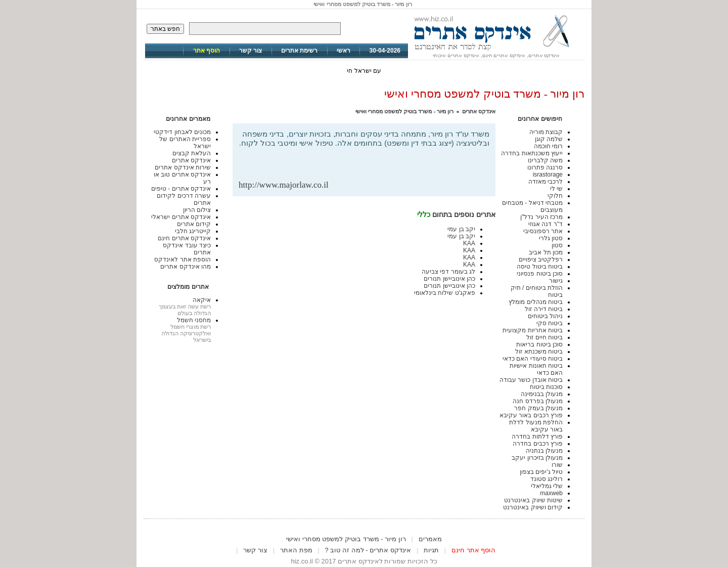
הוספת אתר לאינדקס (183, 259)
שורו (557, 465)
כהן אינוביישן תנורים (449, 279)
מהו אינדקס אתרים (186, 267)
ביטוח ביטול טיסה (540, 267)
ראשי (344, 51)
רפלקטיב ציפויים (541, 259)
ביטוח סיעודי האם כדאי (533, 359)
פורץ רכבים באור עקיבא (531, 415)
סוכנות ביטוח (546, 387)
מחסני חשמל (194, 320)
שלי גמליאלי (547, 486)
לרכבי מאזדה (545, 182)
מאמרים (430, 539)
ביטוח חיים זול (544, 337)
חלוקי (555, 196)
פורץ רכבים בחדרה (538, 444)
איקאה (202, 300)
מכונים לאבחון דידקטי (182, 132)
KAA (469, 243)
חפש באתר (165, 29)
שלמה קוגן (549, 139)
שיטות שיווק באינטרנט (533, 500)
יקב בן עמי (461, 229)
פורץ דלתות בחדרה (537, 437)
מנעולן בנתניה (544, 451)
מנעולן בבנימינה (542, 394)
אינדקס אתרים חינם (184, 238)
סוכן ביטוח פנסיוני (540, 274)
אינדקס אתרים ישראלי (181, 217)
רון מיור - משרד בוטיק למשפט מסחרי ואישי (404, 111)
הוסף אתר (207, 51)
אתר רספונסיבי (543, 231)
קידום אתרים (194, 224)
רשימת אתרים (299, 51)
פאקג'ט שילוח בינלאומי (445, 293)
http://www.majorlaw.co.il (284, 185)
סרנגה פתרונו (545, 167)
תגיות (431, 550)
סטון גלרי (551, 238)
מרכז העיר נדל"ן (541, 217)
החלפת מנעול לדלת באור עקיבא (536, 426)
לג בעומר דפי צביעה (448, 272)
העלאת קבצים (192, 153)
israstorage (548, 175)
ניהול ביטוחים (545, 316)
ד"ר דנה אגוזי (545, 224)
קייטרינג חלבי (193, 231)
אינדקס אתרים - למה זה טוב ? (368, 550)
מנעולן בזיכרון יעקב (537, 458)
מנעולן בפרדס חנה (538, 401)
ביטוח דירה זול (544, 309)
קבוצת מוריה (546, 132)
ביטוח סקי (550, 323)
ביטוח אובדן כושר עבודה (531, 380)
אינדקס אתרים (479, 111)
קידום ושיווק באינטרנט (533, 507)
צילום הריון (197, 210)
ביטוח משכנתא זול (539, 352)
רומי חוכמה (548, 146)
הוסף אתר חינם (473, 550)
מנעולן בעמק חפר (538, 408)
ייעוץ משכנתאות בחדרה (532, 153)
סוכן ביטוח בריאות (539, 344)
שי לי (556, 189)
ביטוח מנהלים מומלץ (536, 302)
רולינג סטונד (547, 479)
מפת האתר (296, 550)
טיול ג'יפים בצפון (541, 472)
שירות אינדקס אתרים (183, 167)
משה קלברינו (545, 160)
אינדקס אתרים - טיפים (181, 189)
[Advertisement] (371, 164)
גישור (556, 281)
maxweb (551, 493)
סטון (557, 245)
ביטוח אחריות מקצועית (533, 330)
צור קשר (251, 51)
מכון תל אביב (546, 252)
